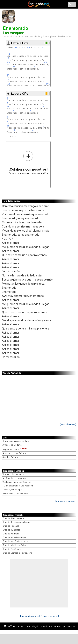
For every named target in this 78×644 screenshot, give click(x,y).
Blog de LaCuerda (15, 450)
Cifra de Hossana (11, 526)
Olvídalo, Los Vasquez (13, 490)
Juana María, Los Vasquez (15, 494)
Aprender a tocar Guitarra (14, 453)
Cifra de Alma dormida (13, 518)
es (55, 626)
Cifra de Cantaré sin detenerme (17, 553)
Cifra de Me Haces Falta (14, 545)
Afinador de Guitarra (12, 445)
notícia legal (32, 626)
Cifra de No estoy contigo (14, 537)
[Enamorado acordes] (30, 616)
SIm (28, 47)
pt (64, 626)
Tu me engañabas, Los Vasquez (18, 486)
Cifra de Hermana (11, 534)
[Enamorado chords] (49, 616)
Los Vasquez (13, 33)
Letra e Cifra (20, 43)
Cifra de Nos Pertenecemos (15, 541)
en (60, 626)
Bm (8, 107)
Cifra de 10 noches (11, 530)
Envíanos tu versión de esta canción (28, 163)
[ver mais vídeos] (68, 424)
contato (71, 626)
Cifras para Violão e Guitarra (16, 441)
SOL (35, 47)
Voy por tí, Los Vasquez (13, 474)
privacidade (46, 626)
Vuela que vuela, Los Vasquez (17, 482)
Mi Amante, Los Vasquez (14, 478)
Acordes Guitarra (11, 457)
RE (16, 47)
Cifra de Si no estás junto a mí (17, 522)
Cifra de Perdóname (12, 549)
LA (22, 47)
